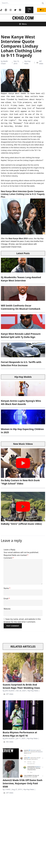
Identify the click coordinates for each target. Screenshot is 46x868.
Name (7, 588)
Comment (9, 558)
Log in (29, 10)
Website (7, 609)
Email (7, 599)
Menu (23, 24)
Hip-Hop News (27, 62)
